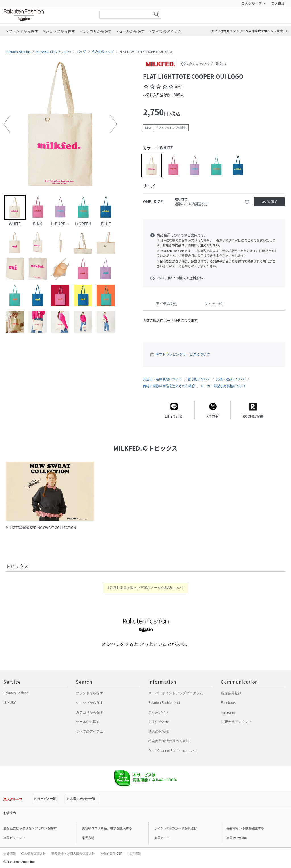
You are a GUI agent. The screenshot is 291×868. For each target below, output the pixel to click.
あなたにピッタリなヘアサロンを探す (30, 828)
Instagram (228, 712)
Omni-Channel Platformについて (173, 751)
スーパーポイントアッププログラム (176, 693)
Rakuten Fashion (47, 15)
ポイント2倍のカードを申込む (175, 828)
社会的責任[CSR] (112, 854)
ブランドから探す (90, 693)
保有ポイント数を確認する (245, 828)
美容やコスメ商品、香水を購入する (107, 828)
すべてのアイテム (90, 731)
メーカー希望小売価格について (223, 386)
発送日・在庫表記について (162, 379)
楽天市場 (278, 3)
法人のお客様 (159, 731)
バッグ (81, 52)
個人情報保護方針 (34, 854)
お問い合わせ (159, 722)
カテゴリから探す (90, 712)
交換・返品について (231, 379)
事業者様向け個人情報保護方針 (73, 854)
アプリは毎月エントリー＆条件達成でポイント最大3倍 (249, 31)
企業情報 (10, 854)
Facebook (228, 703)
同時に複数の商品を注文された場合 (169, 386)
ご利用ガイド (159, 712)
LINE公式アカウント (236, 722)
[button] (7, 124)
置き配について (199, 379)
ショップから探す (90, 703)
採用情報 (135, 854)
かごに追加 (270, 202)
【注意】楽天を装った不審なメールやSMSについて (146, 588)
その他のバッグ (103, 52)
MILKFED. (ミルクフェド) (53, 52)
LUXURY (10, 703)
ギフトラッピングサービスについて (183, 354)
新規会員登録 (231, 693)
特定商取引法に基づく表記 (169, 741)
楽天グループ (251, 3)
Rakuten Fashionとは (164, 703)
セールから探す (88, 722)
